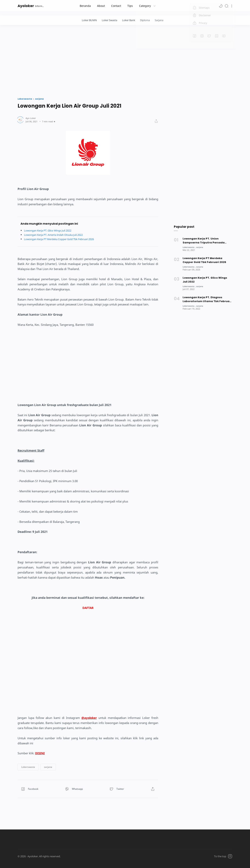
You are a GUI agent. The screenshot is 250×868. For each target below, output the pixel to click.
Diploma (145, 20)
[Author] (31, 118)
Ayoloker (26, 6)
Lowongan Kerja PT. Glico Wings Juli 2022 (51, 230)
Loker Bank (129, 20)
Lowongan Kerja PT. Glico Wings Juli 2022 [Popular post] (205, 280)
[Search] (227, 6)
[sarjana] (201, 247)
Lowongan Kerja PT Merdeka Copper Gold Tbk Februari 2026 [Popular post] (204, 260)
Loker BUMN (89, 20)
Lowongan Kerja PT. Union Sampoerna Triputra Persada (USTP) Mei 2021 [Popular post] (204, 241)
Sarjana (159, 20)
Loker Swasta (109, 20)
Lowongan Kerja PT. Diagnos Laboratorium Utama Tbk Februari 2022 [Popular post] (207, 299)
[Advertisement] (125, 60)
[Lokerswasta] (190, 247)
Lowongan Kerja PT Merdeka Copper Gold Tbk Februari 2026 (63, 239)
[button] (221, 6)
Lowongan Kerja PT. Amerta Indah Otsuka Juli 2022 (57, 235)
